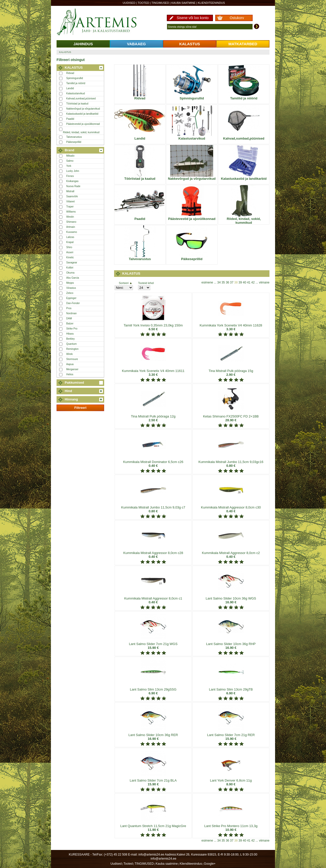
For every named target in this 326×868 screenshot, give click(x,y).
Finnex (70, 176)
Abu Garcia (73, 278)
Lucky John (73, 171)
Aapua (70, 364)
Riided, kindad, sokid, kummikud (81, 132)
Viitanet (70, 201)
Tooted (143, 3)
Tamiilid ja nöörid (76, 83)
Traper (70, 207)
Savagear (72, 263)
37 (232, 282)
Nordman (71, 313)
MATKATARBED (243, 44)
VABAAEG (137, 44)
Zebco (70, 293)
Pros (69, 308)
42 (253, 282)
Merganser (72, 369)
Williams (71, 212)
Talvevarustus (74, 137)
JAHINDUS (83, 44)
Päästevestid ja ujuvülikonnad (83, 124)
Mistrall (70, 191)
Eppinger (71, 298)
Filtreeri (80, 408)
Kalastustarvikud (76, 93)
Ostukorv (237, 18)
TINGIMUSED (160, 3)
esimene (207, 282)
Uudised (129, 3)
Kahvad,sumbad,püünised (81, 99)
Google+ (210, 864)
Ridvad (70, 73)
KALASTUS (190, 44)
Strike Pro (72, 329)
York (69, 166)
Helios (70, 374)
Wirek (70, 354)
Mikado (70, 156)
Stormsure (72, 359)
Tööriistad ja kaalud (77, 104)
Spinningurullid (75, 78)
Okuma (70, 273)
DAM (69, 318)
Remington (72, 349)
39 (240, 282)
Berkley (70, 339)
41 (249, 282)
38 (236, 282)
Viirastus (71, 288)
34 (219, 282)
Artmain (71, 227)
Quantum (71, 344)
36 (227, 282)
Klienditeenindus (211, 3)
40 (244, 282)
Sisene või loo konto (193, 18)
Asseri (70, 252)
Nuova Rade (73, 186)
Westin (70, 217)
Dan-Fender (73, 303)
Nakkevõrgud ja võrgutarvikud (83, 109)
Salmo (70, 161)
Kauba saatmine (184, 3)
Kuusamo (72, 232)
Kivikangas (72, 181)
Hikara (70, 334)
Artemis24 (102, 22)
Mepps (70, 283)
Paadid (70, 119)
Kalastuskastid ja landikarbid (82, 114)
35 (223, 282)
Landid (70, 88)
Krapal (70, 242)
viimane (264, 282)
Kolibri (70, 268)
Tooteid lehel (146, 283)
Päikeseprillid (74, 142)
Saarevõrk (72, 196)
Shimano (71, 222)
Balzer (70, 324)
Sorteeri (125, 283)
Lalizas (70, 237)
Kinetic (70, 257)
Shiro (69, 247)
